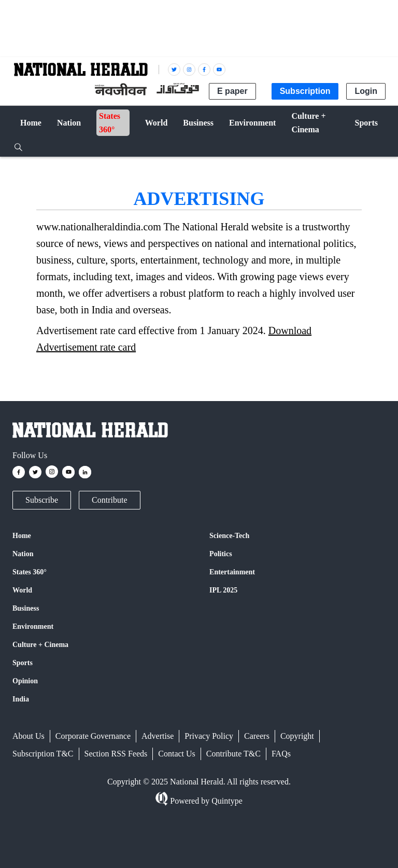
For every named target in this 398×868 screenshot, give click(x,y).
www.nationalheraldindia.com (99, 227)
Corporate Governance (93, 736)
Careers (257, 736)
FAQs (281, 754)
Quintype (226, 801)
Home (22, 536)
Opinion (25, 681)
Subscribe (42, 500)
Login (366, 91)
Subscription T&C (43, 754)
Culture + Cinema (40, 645)
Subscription (305, 91)
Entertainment (232, 572)
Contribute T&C (233, 754)
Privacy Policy (209, 736)
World (22, 590)
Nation (23, 554)
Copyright (297, 736)
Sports (23, 663)
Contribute (109, 500)
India (21, 699)
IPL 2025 (223, 590)
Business (26, 608)
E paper (232, 91)
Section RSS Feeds (116, 754)
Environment (33, 626)
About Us (29, 736)
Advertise (158, 736)
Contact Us (177, 754)
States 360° (30, 572)
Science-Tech (229, 536)
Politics (221, 554)
